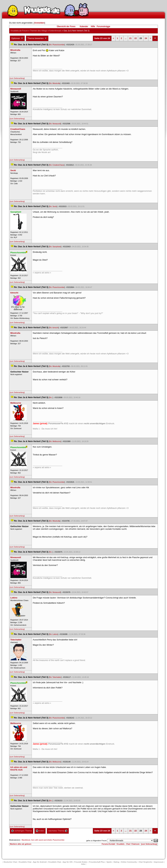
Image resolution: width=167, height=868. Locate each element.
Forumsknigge (103, 26)
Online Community (129, 862)
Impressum (159, 862)
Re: (51, 397)
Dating (116, 862)
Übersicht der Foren (66, 26)
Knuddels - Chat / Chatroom (128, 844)
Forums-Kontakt (108, 844)
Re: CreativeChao (57, 165)
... (126, 38)
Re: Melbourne (55, 441)
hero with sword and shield (41, 840)
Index (40, 831)
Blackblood (26, 840)
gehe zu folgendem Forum (96, 841)
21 (130, 38)
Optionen (17, 38)
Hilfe (93, 26)
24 (146, 38)
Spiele (109, 862)
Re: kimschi (54, 328)
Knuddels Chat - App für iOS (61, 862)
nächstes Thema (58, 831)
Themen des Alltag (39, 31)
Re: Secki (53, 206)
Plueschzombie (59, 840)
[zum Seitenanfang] (17, 78)
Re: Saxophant (55, 247)
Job (83, 864)
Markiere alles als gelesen (21, 844)
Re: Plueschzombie (57, 45)
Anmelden (39, 23)
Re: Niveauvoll (55, 124)
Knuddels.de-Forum (19, 31)
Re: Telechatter (55, 677)
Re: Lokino (53, 634)
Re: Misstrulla (55, 83)
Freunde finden (81, 862)
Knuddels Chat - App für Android (33, 862)
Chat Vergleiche (145, 862)
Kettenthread (55, 31)
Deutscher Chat (10, 862)
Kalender (84, 26)
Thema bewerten (37, 38)
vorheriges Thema (22, 831)
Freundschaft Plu (97, 862)
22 (136, 38)
